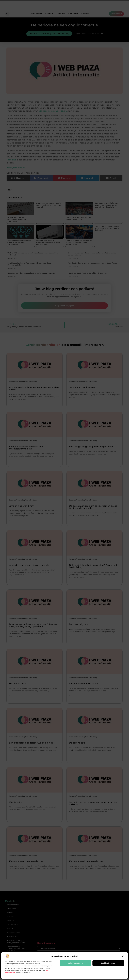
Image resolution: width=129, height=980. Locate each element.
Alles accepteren (76, 963)
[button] (123, 956)
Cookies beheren (108, 963)
